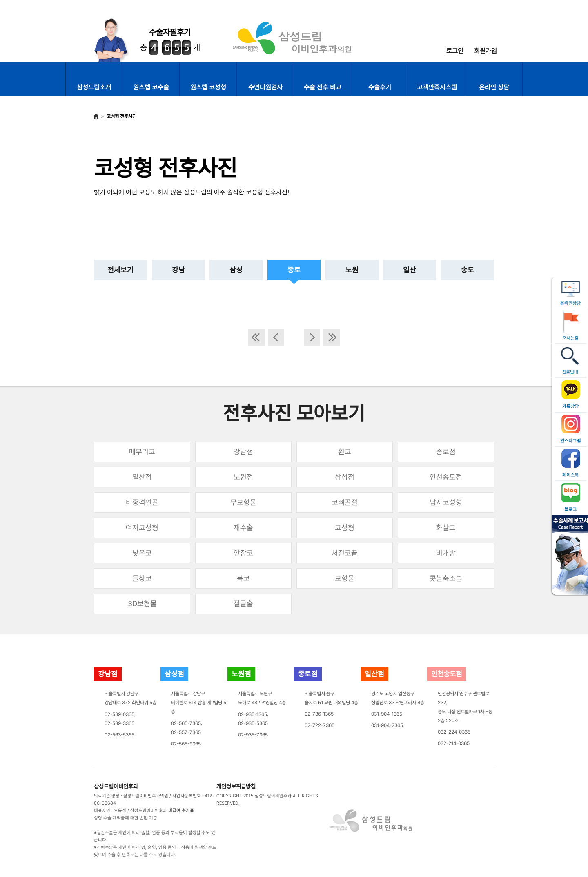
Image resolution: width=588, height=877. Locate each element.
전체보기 (120, 270)
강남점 (243, 452)
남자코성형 (446, 502)
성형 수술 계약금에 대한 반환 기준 (126, 818)
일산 (410, 270)
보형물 (345, 578)
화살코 (446, 528)
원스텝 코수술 (151, 87)
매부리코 (142, 452)
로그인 (455, 51)
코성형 (345, 528)
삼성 (236, 270)
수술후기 (380, 87)
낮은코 (142, 553)
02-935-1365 (253, 714)
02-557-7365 (186, 732)
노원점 (243, 477)
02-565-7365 (186, 723)
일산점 (142, 477)
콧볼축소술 (446, 578)
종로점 (446, 452)
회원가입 (486, 51)
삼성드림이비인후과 (116, 786)
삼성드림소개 (94, 87)
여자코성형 (142, 528)
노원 (352, 270)
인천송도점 (446, 477)
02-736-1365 (319, 714)
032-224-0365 (454, 732)
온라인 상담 (494, 87)
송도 (468, 270)
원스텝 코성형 (208, 87)
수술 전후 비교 (323, 87)
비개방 (446, 553)
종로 (294, 270)
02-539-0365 (119, 714)
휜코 (345, 452)
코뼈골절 (345, 502)
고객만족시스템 (437, 87)
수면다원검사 (265, 87)
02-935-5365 (253, 723)
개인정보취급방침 (236, 786)
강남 (178, 270)
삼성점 (345, 477)
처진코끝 (345, 553)
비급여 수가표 (181, 811)
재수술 (243, 528)
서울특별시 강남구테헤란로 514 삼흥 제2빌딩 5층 (199, 703)
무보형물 (243, 502)
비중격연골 (142, 502)
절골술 (243, 604)
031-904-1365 (387, 714)
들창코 (142, 578)
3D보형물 (142, 604)
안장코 (243, 553)
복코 (243, 578)
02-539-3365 (119, 723)
